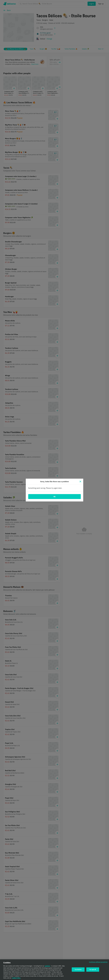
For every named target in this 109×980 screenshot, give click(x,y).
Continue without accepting (98, 962)
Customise (78, 970)
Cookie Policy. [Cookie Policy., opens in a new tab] (16, 978)
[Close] (80, 482)
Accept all (93, 970)
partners (48, 966)
